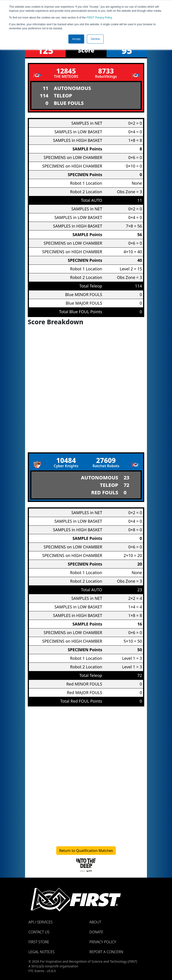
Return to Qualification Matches (86, 851)
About (95, 922)
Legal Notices (41, 952)
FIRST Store (39, 942)
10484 (66, 460)
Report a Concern (106, 952)
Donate (96, 932)
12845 (66, 71)
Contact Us (39, 932)
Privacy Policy (99, 18)
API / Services (41, 922)
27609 (106, 460)
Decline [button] (95, 39)
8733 (106, 71)
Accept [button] (76, 39)
